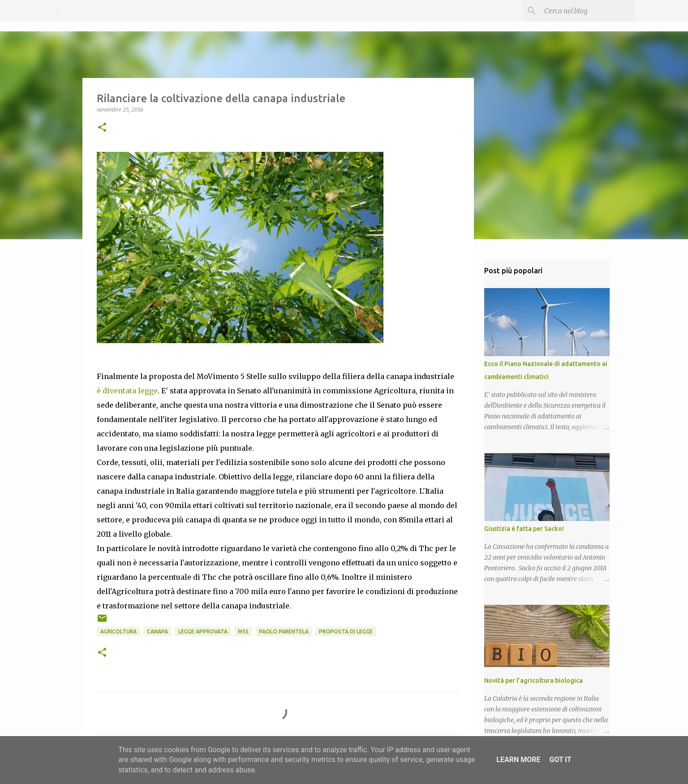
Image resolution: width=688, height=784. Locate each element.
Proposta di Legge (346, 631)
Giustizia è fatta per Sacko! (524, 529)
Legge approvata (203, 631)
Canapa (157, 631)
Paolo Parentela (284, 631)
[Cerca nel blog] (588, 11)
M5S (243, 631)
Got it (560, 760)
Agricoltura (118, 631)
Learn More (518, 760)
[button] (102, 128)
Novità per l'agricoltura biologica (533, 681)
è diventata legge (127, 391)
